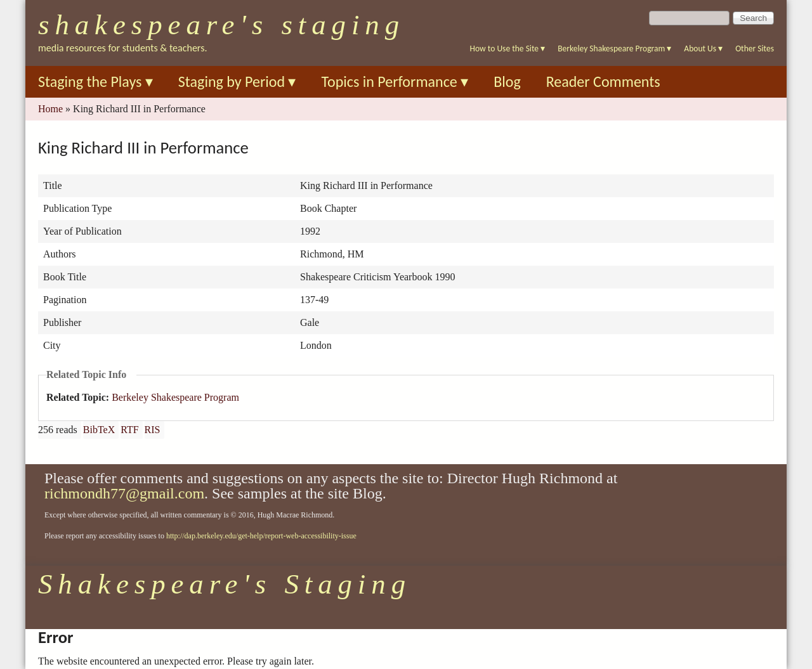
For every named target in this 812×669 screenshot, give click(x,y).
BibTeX (99, 430)
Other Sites (755, 49)
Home (50, 109)
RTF (129, 430)
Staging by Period (237, 81)
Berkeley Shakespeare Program (614, 49)
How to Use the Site (508, 49)
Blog (507, 81)
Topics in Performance (395, 81)
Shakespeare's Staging (221, 25)
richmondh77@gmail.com (124, 493)
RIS (153, 430)
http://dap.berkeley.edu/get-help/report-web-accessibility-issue (261, 536)
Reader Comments (603, 81)
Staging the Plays (95, 81)
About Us (703, 49)
